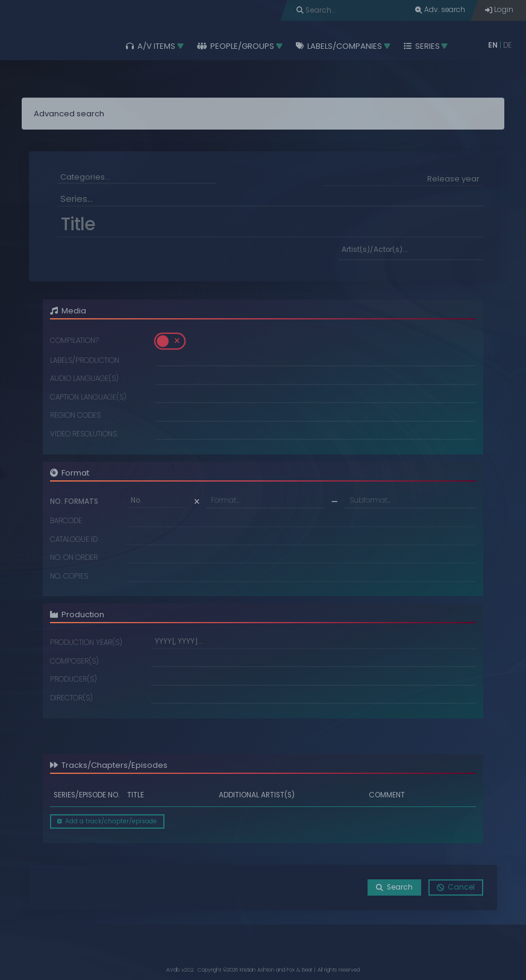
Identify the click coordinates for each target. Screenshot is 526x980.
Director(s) (71, 699)
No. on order (74, 558)
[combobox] (136, 178)
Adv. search (440, 10)
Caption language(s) (88, 398)
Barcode (66, 521)
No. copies (69, 577)
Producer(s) (74, 680)
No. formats (74, 502)
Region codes (75, 416)
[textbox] (265, 501)
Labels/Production (85, 361)
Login (499, 10)
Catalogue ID (74, 540)
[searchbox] (136, 177)
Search (394, 887)
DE (507, 45)
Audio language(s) (84, 379)
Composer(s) (74, 662)
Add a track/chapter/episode (107, 821)
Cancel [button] (456, 887)
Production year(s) (86, 643)
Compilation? (74, 341)
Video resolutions (83, 435)
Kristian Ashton (257, 970)
